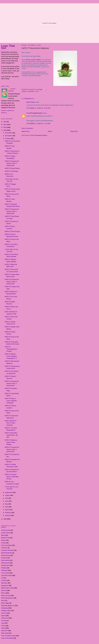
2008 (5, 519)
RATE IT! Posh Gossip (12, 231)
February (8, 513)
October (8, 139)
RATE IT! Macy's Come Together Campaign (11, 401)
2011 (5, 125)
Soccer (4, 613)
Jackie (13, 89)
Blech (3, 535)
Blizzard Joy (5, 538)
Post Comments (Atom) (39, 135)
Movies (4, 590)
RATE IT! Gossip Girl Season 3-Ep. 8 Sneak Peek (12, 163)
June (7, 501)
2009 (5, 130)
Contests (4, 548)
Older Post (74, 131)
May (7, 504)
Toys (3, 623)
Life (2, 578)
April (7, 507)
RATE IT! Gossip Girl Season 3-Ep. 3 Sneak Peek (12, 449)
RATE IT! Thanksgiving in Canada (11, 349)
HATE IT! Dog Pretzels (12, 168)
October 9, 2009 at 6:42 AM (38, 108)
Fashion (4, 558)
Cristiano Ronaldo (7, 550)
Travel (3, 626)
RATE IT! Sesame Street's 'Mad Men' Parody (12, 477)
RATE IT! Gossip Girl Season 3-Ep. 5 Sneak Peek (12, 282)
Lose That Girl (8, 47)
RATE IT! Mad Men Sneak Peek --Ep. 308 (11, 435)
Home (50, 131)
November (9, 136)
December (9, 133)
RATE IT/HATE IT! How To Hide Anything (11, 423)
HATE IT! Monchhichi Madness (35, 48)
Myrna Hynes (31, 102)
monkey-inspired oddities (33, 60)
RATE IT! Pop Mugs (11, 171)
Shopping (5, 608)
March (7, 510)
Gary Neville (5, 560)
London (4, 580)
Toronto (4, 621)
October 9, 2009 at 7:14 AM (38, 124)
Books (3, 540)
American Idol (6, 530)
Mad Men (4, 583)
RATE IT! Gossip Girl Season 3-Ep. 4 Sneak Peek (12, 383)
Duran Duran (6, 555)
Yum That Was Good (8, 636)
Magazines (5, 585)
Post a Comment (27, 128)
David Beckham (7, 553)
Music (3, 593)
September (9, 492)
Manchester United (8, 588)
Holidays (4, 570)
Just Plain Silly (6, 575)
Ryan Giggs (5, 603)
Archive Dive (6, 533)
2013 (5, 122)
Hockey (4, 568)
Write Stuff (5, 633)
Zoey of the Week (7, 638)
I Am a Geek (5, 573)
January (8, 515)
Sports (3, 616)
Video (3, 628)
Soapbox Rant (6, 611)
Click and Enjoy (7, 545)
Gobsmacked (6, 563)
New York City (6, 596)
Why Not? (5, 631)
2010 (5, 127)
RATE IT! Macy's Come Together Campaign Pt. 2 (11, 356)
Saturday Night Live (8, 606)
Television (5, 618)
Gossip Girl (5, 565)
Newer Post (25, 131)
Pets (3, 600)
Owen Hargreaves (7, 598)
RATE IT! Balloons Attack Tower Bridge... (11, 442)
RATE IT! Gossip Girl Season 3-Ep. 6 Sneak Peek (12, 211)
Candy (3, 543)
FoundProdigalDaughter (35, 113)
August (8, 495)
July (7, 498)
